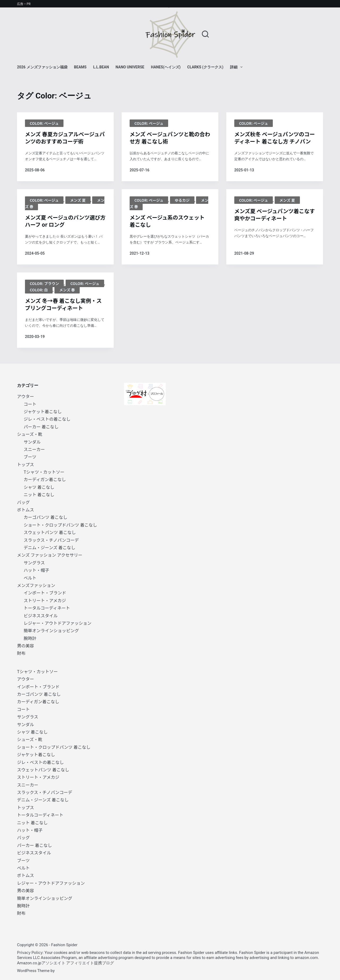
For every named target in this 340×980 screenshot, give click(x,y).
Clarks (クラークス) (205, 67)
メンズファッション (36, 585)
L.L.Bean (101, 67)
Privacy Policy (30, 952)
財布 (21, 653)
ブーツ (30, 457)
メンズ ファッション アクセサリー (50, 555)
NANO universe (130, 67)
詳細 (237, 67)
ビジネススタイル (41, 615)
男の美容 (25, 646)
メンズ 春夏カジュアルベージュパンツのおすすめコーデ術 (65, 138)
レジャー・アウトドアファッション (58, 623)
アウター (25, 396)
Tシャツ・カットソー (44, 472)
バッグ (23, 502)
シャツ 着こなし (39, 487)
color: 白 (39, 290)
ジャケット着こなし (43, 411)
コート (30, 404)
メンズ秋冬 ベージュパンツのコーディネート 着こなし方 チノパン (275, 138)
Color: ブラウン (44, 283)
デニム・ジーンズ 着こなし (49, 547)
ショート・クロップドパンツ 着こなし (60, 525)
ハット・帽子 (36, 570)
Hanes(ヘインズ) (166, 67)
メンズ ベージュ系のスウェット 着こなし (167, 221)
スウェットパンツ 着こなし (50, 532)
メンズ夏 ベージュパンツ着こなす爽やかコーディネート (275, 214)
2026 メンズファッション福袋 (42, 67)
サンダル (32, 442)
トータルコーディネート (47, 608)
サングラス (34, 563)
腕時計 (30, 638)
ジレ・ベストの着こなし (47, 419)
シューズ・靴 (30, 434)
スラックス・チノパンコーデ (51, 540)
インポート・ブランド (45, 593)
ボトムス (25, 510)
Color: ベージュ (44, 123)
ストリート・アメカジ (45, 600)
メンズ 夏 (78, 200)
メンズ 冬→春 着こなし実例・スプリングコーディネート (63, 304)
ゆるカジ (182, 200)
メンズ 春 (67, 290)
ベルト (30, 578)
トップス (25, 464)
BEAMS (80, 67)
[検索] (205, 34)
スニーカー (34, 449)
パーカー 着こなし (41, 427)
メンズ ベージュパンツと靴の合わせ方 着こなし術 (170, 138)
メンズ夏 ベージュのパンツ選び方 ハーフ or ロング (65, 221)
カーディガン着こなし (45, 479)
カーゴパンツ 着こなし (45, 517)
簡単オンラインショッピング (51, 630)
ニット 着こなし (39, 494)
